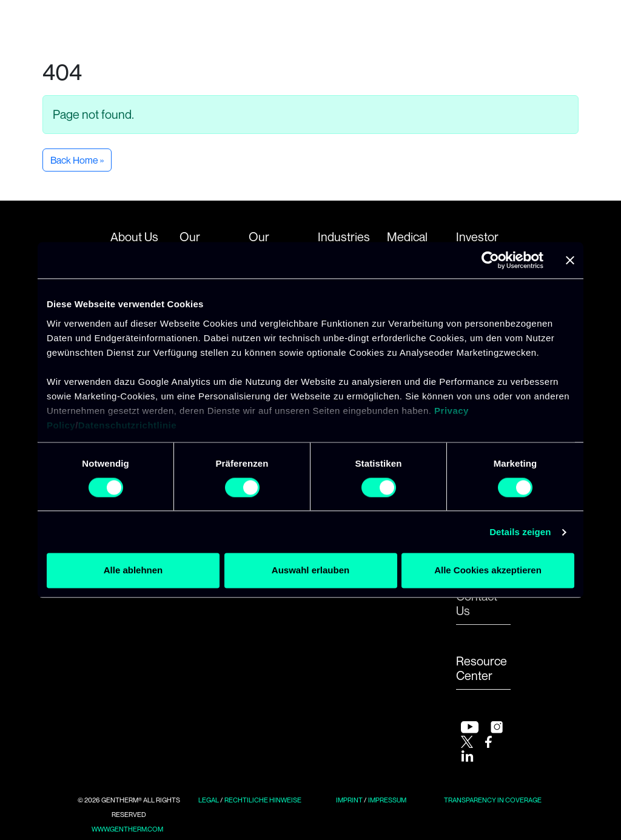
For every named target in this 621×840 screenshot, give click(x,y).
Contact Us (477, 604)
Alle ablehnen (133, 571)
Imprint (349, 800)
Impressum (387, 800)
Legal (209, 800)
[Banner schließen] (570, 260)
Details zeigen (520, 532)
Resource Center (482, 668)
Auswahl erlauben (310, 571)
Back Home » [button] (77, 160)
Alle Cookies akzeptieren (488, 571)
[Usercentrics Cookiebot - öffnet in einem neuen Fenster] (490, 260)
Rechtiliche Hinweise (263, 800)
